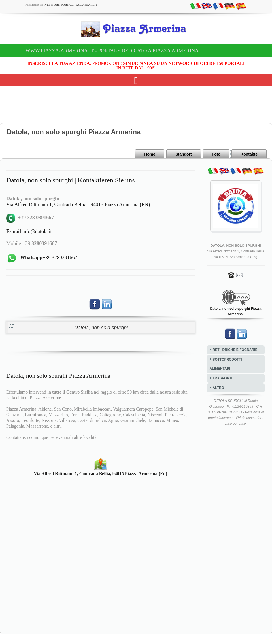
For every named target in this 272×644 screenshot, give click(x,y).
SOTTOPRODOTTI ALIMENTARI (226, 364)
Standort (184, 154)
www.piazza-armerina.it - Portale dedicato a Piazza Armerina (112, 51)
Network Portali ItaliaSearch (71, 5)
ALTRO (218, 388)
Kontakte (249, 154)
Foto (216, 154)
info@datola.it (29, 231)
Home (150, 154)
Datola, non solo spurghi (101, 328)
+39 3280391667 (49, 258)
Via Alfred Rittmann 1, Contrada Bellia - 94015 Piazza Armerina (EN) (78, 205)
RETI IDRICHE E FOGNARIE (235, 350)
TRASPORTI (223, 378)
